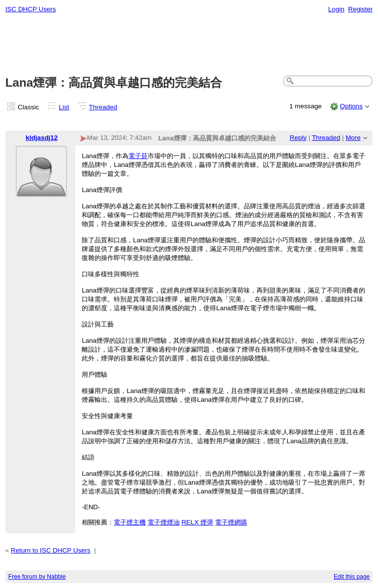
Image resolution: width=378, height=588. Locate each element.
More (353, 138)
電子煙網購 (231, 522)
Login (336, 9)
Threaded (103, 107)
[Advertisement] (189, 45)
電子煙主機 (130, 522)
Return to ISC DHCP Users (51, 550)
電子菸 (138, 156)
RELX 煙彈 (198, 522)
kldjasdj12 (42, 138)
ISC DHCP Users (31, 9)
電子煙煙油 (164, 522)
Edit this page (352, 577)
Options (351, 106)
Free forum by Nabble (37, 577)
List (64, 107)
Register (360, 9)
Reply (298, 138)
